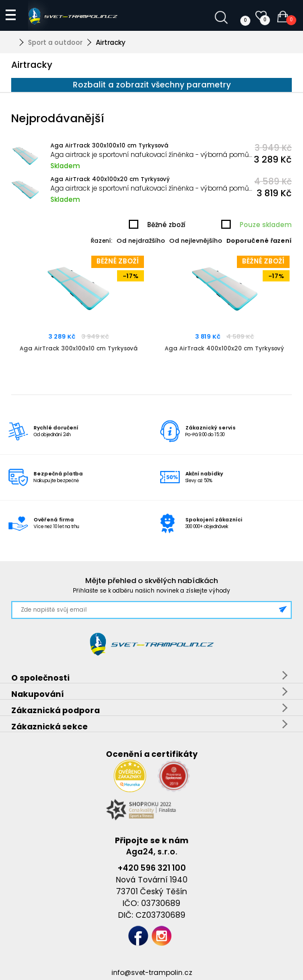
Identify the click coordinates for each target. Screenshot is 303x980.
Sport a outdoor (55, 42)
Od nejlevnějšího (196, 241)
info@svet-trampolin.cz (152, 972)
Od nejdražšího (141, 241)
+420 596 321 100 (152, 868)
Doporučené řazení (259, 241)
